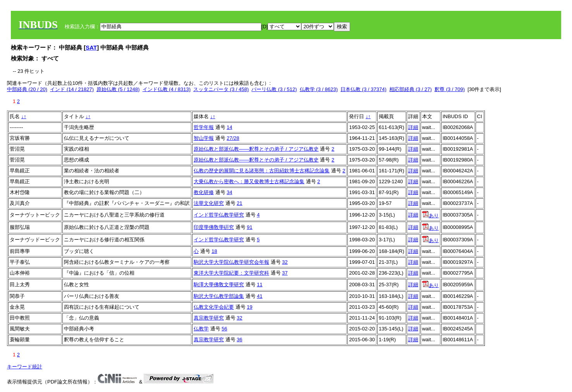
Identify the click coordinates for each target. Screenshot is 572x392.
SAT (91, 47)
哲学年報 (204, 127)
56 (224, 329)
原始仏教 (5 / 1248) (118, 89)
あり (430, 216)
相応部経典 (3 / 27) (411, 89)
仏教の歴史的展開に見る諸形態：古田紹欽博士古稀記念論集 (262, 171)
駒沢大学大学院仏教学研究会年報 (231, 262)
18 (214, 251)
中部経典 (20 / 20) (27, 89)
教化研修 (204, 192)
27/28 (233, 138)
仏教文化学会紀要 (214, 307)
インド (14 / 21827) (72, 89)
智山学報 (204, 138)
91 (249, 227)
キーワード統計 (25, 367)
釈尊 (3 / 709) (450, 89)
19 (249, 307)
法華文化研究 (209, 203)
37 (285, 273)
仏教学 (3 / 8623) (319, 89)
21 (239, 203)
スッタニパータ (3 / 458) (221, 89)
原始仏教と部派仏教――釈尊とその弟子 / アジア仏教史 (256, 149)
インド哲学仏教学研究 (219, 215)
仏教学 (201, 329)
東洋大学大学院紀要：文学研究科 (231, 273)
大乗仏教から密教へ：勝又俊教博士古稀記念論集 (249, 181)
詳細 (413, 127)
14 (229, 127)
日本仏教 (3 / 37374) (363, 89)
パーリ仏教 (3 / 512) (274, 89)
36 (239, 340)
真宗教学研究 (209, 318)
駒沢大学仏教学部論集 (219, 296)
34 (229, 192)
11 (259, 285)
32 (285, 262)
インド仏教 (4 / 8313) (167, 89)
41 (259, 296)
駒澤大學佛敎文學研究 (219, 285)
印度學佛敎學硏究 (214, 227)
